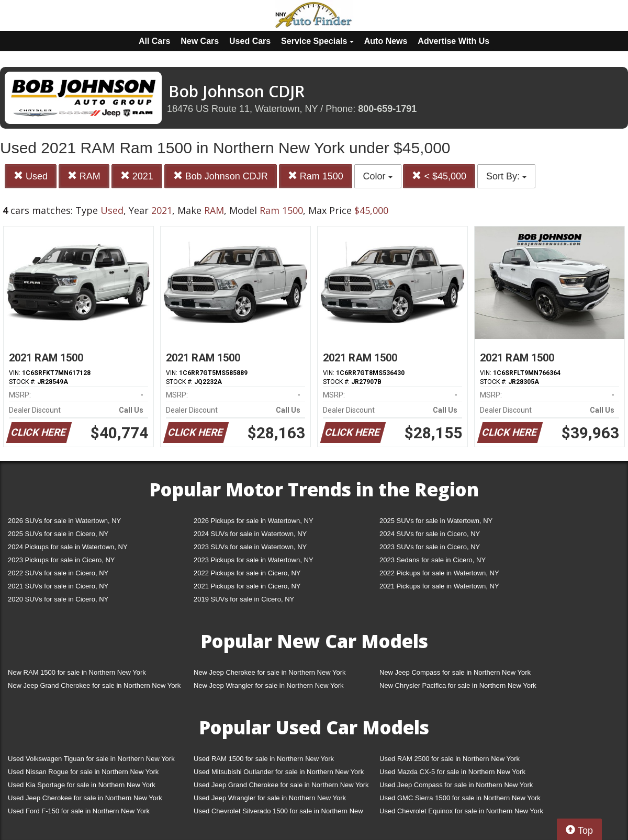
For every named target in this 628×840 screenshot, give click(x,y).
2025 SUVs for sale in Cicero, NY (58, 534)
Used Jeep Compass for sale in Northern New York (456, 785)
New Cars (200, 41)
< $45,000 (439, 176)
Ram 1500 (316, 176)
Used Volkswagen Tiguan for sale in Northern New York (91, 759)
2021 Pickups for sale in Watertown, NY (439, 586)
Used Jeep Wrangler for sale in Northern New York (270, 798)
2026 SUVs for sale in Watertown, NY (64, 521)
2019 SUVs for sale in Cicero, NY (244, 599)
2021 (137, 176)
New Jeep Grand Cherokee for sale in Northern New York (94, 685)
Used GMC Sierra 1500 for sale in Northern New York (460, 798)
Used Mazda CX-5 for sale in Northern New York (452, 772)
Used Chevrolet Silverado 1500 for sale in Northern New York (278, 813)
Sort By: (506, 176)
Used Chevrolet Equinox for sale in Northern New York (461, 811)
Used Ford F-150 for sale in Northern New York (79, 811)
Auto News (386, 41)
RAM (84, 176)
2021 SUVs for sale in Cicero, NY (58, 586)
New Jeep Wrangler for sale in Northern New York (269, 685)
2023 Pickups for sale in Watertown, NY (254, 560)
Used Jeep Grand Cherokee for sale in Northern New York (281, 785)
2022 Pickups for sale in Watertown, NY (439, 573)
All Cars (154, 41)
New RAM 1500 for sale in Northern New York (77, 672)
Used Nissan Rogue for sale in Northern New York (83, 772)
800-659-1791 (387, 109)
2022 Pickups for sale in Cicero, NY (247, 573)
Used (31, 176)
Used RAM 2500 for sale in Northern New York (450, 759)
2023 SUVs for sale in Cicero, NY (430, 547)
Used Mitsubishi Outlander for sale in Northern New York (279, 772)
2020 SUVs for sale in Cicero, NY (58, 599)
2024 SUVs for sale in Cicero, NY (430, 534)
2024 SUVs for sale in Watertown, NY (250, 534)
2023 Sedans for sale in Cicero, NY (433, 560)
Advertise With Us (453, 41)
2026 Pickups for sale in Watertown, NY (254, 521)
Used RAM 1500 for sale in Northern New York (264, 759)
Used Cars (250, 41)
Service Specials (317, 41)
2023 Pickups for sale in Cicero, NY (61, 560)
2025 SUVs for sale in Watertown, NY (436, 521)
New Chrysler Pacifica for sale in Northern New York (458, 685)
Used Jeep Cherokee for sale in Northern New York (85, 798)
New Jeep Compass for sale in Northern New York (455, 672)
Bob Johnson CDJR (221, 176)
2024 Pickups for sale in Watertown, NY (68, 547)
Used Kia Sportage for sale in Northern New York (82, 785)
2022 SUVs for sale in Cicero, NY (58, 573)
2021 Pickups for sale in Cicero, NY (247, 586)
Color (378, 176)
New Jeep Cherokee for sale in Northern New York (270, 672)
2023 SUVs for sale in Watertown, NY (250, 547)
